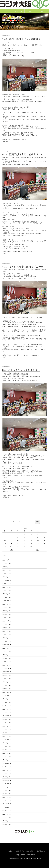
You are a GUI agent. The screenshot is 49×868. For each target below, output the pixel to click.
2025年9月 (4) (7, 563)
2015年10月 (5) (7, 784)
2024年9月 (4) (7, 584)
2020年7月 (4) (7, 682)
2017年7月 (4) (7, 750)
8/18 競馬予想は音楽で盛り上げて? (22, 154)
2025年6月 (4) (7, 574)
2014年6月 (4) (7, 821)
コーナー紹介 (18, 11)
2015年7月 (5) (7, 794)
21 (11, 544)
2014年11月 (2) (7, 804)
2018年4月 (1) (7, 736)
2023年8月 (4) (7, 607)
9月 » (37, 550)
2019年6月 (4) (7, 709)
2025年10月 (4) (7, 560)
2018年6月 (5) (7, 729)
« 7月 (12, 550)
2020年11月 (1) (7, 668)
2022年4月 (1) (7, 641)
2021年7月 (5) (7, 658)
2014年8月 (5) (7, 814)
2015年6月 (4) (7, 797)
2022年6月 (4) (7, 635)
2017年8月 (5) (7, 746)
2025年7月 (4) (7, 570)
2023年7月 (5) (7, 611)
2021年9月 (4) (7, 651)
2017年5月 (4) (7, 756)
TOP (6, 11)
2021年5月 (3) (7, 665)
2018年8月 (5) (7, 723)
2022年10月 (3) (7, 621)
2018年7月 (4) (7, 726)
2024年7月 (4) (7, 590)
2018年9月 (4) (7, 719)
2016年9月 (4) (7, 767)
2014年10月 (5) (7, 807)
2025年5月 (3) (7, 577)
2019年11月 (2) (7, 692)
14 (11, 540)
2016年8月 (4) (7, 770)
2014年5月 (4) (7, 824)
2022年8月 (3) (7, 628)
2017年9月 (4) (7, 743)
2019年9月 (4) (7, 699)
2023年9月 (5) (7, 604)
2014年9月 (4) (7, 811)
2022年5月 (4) (7, 638)
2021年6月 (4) (7, 662)
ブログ (31, 11)
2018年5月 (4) (7, 733)
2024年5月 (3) (7, 597)
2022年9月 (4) (7, 624)
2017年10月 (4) (7, 740)
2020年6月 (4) (7, 685)
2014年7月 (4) (7, 817)
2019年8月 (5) (7, 702)
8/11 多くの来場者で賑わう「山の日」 (24, 267)
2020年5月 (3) (7, 689)
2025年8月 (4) (7, 567)
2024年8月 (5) (7, 587)
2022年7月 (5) (7, 631)
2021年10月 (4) (7, 648)
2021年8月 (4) (7, 655)
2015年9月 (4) (7, 787)
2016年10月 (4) (7, 763)
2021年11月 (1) (7, 645)
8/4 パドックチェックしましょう (21, 370)
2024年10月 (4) (7, 580)
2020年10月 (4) (7, 672)
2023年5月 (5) (7, 618)
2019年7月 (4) (7, 706)
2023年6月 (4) (7, 614)
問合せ (43, 11)
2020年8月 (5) (7, 679)
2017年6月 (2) (7, 753)
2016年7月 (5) (7, 773)
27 (5, 547)
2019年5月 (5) (7, 712)
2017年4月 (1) (7, 760)
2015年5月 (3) (7, 800)
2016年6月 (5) (7, 777)
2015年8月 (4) (7, 790)
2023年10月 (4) (7, 601)
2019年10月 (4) (7, 695)
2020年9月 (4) (7, 675)
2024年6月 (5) (7, 594)
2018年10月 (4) (7, 716)
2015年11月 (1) (7, 780)
